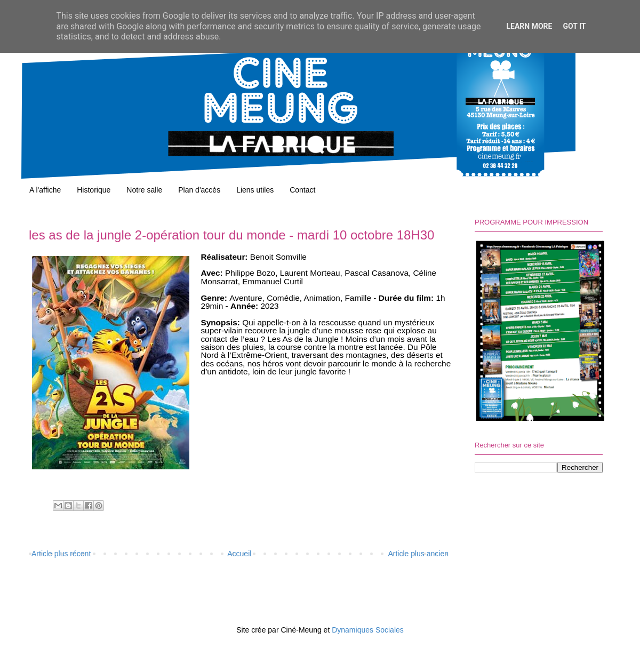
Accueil (239, 554)
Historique (94, 190)
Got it (574, 26)
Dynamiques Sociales (368, 630)
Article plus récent (61, 554)
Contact (302, 190)
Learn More (529, 26)
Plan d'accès (199, 190)
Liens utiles (255, 190)
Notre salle (144, 190)
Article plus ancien (418, 554)
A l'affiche (45, 190)
